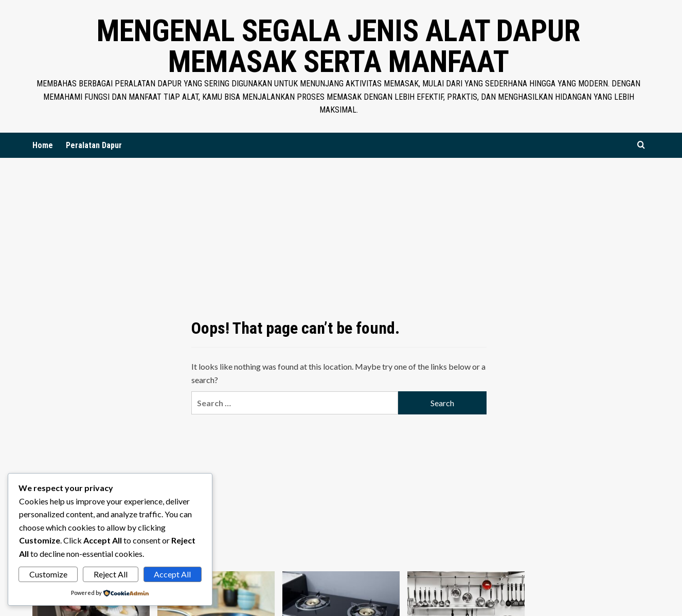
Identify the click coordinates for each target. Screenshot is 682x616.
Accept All (172, 574)
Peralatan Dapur (94, 145)
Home (43, 145)
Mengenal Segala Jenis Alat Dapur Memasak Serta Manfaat (339, 46)
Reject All (111, 574)
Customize (48, 574)
